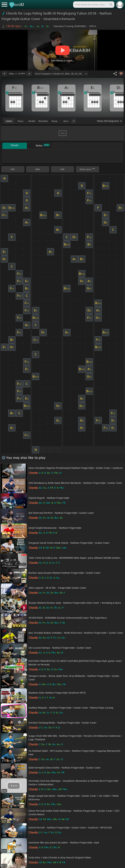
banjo (55, 121)
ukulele (32, 121)
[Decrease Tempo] (4, 74)
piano (20, 121)
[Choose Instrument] (74, 121)
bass (66, 121)
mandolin (43, 121)
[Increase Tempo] (29, 74)
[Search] (111, 5)
